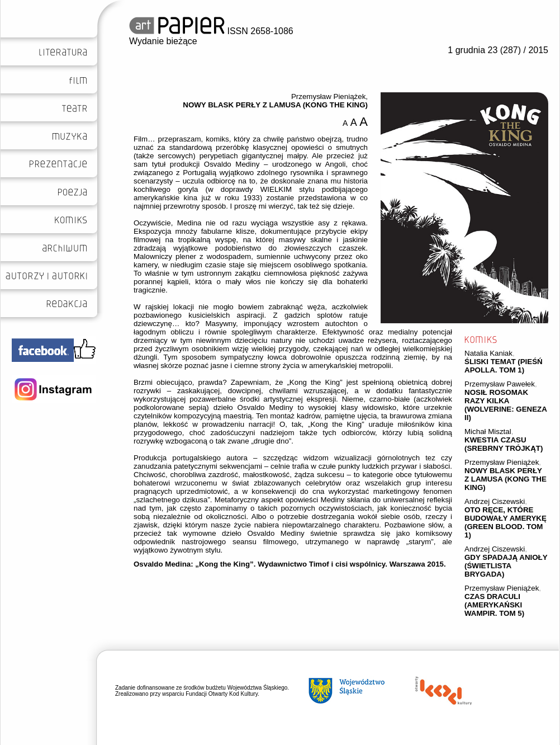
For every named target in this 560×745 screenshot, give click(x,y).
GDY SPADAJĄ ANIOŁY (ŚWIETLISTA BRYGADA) (506, 566)
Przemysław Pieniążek (502, 462)
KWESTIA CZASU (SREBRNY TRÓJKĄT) (504, 444)
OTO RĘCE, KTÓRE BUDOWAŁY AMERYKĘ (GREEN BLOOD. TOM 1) (506, 522)
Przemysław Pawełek (500, 384)
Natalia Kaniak (488, 353)
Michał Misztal (488, 432)
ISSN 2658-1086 (211, 31)
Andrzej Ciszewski (495, 501)
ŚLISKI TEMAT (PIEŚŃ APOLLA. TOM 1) (504, 366)
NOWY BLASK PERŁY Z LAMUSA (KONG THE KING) (506, 479)
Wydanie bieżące (163, 41)
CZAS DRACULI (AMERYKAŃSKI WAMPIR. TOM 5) (494, 605)
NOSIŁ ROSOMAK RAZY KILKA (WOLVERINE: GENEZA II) (506, 405)
